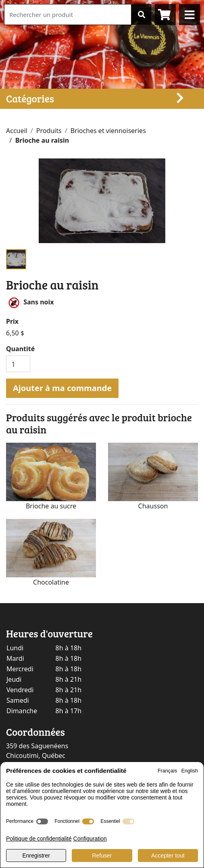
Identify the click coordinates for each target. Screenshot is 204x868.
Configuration (90, 839)
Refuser (102, 856)
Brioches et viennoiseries (108, 131)
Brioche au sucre (51, 506)
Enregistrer (36, 856)
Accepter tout (168, 856)
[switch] (42, 821)
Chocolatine (51, 582)
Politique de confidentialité (39, 839)
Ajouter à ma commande (62, 388)
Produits (49, 131)
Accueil (17, 131)
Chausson (153, 506)
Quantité (20, 349)
